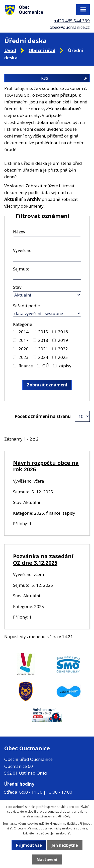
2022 (63, 349)
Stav (17, 287)
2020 (24, 349)
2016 (63, 332)
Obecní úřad (42, 50)
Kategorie (23, 324)
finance (26, 366)
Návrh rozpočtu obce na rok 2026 (46, 466)
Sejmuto (21, 269)
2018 (43, 340)
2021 (43, 349)
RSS (64, 78)
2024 (43, 357)
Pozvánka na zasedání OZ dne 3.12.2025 (43, 559)
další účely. (63, 816)
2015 (43, 332)
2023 (24, 357)
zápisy (65, 366)
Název (19, 232)
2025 (63, 357)
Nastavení (47, 859)
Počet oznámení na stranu (43, 416)
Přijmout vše (29, 845)
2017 (24, 340)
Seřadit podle (26, 306)
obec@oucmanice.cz (70, 27)
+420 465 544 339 (72, 21)
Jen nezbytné (65, 845)
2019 (63, 340)
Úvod (10, 50)
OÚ (46, 366)
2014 (24, 332)
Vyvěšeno (22, 250)
